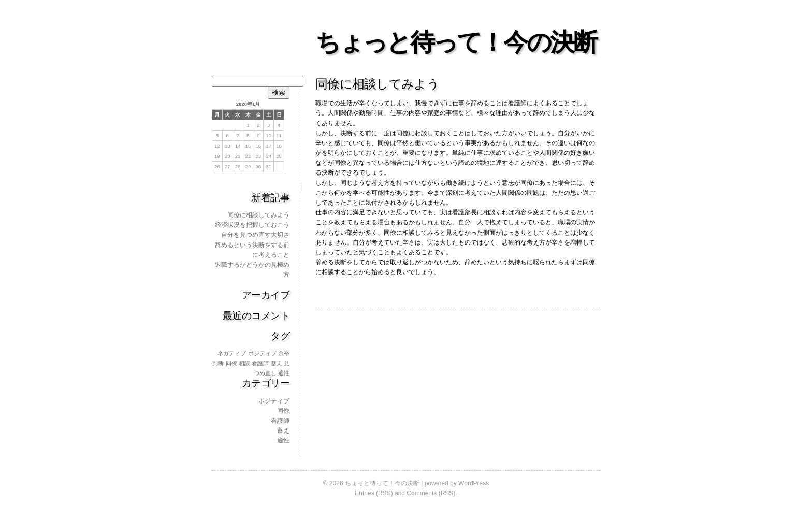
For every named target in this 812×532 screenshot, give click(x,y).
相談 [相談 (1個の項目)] (244, 363)
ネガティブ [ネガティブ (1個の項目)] (232, 353)
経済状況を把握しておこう (252, 225)
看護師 (280, 421)
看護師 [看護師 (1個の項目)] (260, 363)
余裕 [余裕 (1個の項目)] (284, 353)
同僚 (283, 411)
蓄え (283, 430)
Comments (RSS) (431, 493)
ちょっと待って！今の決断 (456, 42)
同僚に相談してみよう (258, 215)
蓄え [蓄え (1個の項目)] (277, 363)
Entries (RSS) (374, 493)
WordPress (474, 483)
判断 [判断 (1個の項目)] (218, 363)
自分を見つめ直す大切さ (255, 235)
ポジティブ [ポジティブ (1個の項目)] (262, 353)
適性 (283, 440)
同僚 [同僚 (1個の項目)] (231, 363)
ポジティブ (274, 401)
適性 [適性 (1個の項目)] (284, 373)
